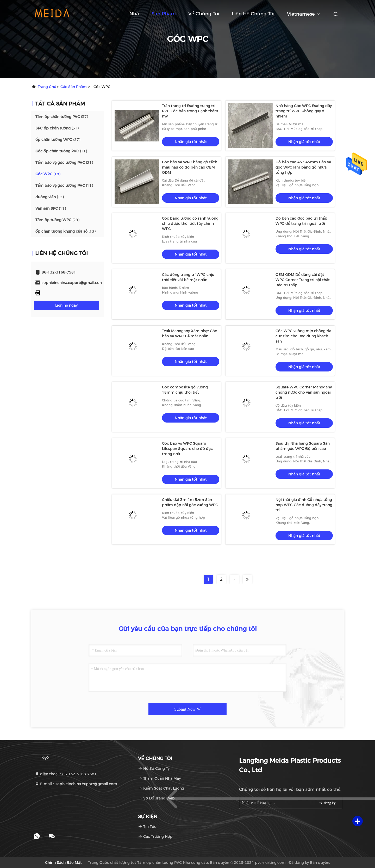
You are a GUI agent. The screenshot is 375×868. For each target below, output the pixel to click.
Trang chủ (47, 87)
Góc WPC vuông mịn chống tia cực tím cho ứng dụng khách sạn (303, 336)
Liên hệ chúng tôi (253, 14)
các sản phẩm (74, 87)
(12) (50, 197)
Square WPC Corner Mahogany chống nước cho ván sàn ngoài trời (304, 392)
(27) (58, 140)
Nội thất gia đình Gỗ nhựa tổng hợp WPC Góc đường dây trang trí (304, 505)
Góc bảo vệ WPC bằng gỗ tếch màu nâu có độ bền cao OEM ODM (190, 167)
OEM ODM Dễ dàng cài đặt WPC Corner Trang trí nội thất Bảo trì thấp (303, 280)
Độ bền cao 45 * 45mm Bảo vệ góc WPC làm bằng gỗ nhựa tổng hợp (303, 167)
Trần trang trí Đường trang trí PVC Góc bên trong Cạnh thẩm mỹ (190, 111)
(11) (61, 151)
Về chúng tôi (204, 14)
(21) (64, 163)
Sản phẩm (164, 14)
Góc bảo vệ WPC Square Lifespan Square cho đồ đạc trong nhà (187, 449)
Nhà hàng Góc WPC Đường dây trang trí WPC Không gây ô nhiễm (304, 111)
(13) (65, 231)
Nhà (134, 14)
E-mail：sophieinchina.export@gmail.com (76, 784)
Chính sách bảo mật (63, 863)
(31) (57, 128)
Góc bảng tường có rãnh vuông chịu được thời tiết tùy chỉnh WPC (190, 224)
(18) (48, 174)
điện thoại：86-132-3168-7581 (66, 774)
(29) (57, 220)
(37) (62, 117)
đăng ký (327, 803)
